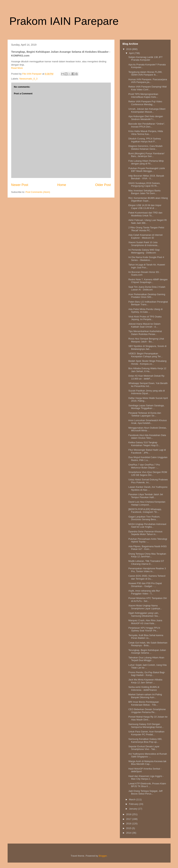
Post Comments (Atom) (38, 192)
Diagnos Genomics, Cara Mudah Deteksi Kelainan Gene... (145, 147)
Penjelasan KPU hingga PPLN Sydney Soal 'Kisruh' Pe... (144, 629)
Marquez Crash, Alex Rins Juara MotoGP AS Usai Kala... (145, 622)
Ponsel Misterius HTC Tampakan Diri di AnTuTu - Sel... (148, 600)
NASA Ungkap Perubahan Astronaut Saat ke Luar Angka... (147, 526)
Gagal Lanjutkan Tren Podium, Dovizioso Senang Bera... (144, 518)
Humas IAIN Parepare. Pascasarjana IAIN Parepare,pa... (148, 81)
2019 (129, 49)
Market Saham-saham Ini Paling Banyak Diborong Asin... (145, 696)
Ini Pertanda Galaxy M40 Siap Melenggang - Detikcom (144, 251)
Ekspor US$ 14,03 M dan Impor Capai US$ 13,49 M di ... (145, 207)
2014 (129, 833)
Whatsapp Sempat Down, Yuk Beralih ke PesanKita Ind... (148, 385)
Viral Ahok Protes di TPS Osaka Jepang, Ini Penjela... (145, 318)
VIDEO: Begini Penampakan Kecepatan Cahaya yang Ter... (145, 355)
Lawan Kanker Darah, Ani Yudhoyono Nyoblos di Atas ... (148, 488)
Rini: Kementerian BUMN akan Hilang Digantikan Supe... (148, 199)
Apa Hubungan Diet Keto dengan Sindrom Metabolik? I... (146, 118)
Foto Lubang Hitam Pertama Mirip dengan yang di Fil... (146, 162)
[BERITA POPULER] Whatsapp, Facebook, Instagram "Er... (145, 511)
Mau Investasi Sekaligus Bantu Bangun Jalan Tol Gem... (145, 192)
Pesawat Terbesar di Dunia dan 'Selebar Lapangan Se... (145, 414)
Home (62, 185)
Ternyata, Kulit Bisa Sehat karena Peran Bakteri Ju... (146, 637)
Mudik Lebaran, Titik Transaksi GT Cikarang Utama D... (146, 562)
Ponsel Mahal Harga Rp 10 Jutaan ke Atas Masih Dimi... (148, 718)
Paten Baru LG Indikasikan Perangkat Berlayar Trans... (148, 303)
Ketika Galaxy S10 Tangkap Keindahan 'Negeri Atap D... (144, 444)
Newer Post (20, 185)
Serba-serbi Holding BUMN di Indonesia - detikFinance (144, 688)
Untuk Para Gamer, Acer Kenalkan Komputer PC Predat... (146, 733)
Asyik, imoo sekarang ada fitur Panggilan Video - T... (144, 592)
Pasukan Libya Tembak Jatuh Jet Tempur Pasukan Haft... (146, 496)
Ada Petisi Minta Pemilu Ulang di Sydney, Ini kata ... (145, 311)
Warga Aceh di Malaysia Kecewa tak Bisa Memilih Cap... (147, 763)
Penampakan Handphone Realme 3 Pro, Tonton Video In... (147, 570)
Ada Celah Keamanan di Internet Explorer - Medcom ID (145, 236)
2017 (129, 819)
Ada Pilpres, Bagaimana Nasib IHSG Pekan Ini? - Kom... (148, 548)
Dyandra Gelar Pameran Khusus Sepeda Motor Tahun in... (145, 533)
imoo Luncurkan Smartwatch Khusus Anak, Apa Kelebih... (148, 422)
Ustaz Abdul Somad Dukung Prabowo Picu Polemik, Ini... (148, 481)
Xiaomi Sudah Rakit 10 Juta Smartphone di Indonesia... (144, 244)
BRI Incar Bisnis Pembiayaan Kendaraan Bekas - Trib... (144, 703)
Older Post (103, 185)
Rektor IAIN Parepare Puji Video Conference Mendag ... (145, 103)
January (133, 809)
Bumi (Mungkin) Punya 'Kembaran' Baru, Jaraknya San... (146, 155)
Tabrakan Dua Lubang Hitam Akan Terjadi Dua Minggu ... (146, 659)
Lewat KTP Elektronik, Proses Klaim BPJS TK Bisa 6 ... (147, 785)
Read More (17, 68)
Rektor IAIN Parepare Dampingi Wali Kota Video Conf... (147, 88)
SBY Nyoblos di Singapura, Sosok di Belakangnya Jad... (147, 348)
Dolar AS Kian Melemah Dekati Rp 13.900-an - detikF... (146, 377)
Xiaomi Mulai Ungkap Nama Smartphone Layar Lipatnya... (145, 607)
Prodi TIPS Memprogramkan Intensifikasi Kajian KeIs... (143, 96)
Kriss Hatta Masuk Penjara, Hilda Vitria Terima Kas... (146, 133)
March (133, 799)
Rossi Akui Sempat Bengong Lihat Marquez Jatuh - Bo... (146, 340)
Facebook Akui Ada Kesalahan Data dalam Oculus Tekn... (147, 437)
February (134, 804)
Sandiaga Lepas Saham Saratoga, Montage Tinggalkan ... (146, 407)
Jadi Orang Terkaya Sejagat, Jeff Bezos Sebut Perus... (145, 792)
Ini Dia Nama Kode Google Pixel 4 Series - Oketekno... (146, 259)
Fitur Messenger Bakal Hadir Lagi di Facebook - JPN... (147, 451)
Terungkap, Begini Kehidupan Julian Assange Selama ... (147, 652)
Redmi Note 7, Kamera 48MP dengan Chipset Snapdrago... (148, 281)
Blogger (103, 856)
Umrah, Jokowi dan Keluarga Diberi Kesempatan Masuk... (147, 110)
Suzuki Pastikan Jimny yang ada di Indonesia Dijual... (147, 392)
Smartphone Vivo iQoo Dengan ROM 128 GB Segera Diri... (148, 474)
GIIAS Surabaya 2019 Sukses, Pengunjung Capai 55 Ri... (144, 185)
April (132, 53)
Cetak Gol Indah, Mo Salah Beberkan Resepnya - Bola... (148, 644)
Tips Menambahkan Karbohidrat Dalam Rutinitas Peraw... (145, 333)
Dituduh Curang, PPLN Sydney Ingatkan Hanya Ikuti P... (145, 140)
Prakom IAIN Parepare (64, 21)
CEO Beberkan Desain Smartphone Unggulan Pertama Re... (147, 711)
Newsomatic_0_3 (28, 79)
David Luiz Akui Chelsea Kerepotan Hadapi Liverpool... (147, 503)
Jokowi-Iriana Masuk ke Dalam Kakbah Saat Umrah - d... (144, 325)
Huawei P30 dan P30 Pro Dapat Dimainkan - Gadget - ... (145, 585)
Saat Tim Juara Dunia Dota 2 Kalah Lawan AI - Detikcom (147, 288)
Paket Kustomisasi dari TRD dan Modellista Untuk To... (145, 214)
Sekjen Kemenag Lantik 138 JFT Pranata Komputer (145, 59)
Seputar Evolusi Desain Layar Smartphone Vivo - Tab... (144, 748)
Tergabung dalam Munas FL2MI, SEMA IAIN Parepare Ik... (145, 73)
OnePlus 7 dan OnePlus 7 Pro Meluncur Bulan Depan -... (144, 466)
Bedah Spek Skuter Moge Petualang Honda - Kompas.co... (147, 362)
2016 (129, 824)
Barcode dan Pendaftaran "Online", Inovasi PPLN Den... (147, 125)
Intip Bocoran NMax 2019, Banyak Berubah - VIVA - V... (146, 177)
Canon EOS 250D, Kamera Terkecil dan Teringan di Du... (147, 577)
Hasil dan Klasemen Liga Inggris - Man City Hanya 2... (146, 778)
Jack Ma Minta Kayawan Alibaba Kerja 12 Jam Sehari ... (145, 681)
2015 (129, 828)
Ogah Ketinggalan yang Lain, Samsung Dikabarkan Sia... (144, 614)
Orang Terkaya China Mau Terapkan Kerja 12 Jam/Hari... (147, 555)
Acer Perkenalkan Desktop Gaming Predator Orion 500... (147, 296)
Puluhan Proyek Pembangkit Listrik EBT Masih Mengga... (147, 170)
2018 (129, 814)
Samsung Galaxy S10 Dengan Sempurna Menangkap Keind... (146, 726)
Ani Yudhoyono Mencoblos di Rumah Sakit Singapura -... (148, 755)
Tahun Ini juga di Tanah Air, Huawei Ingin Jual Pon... (147, 266)
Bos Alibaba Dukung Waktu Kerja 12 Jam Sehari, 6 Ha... (147, 370)
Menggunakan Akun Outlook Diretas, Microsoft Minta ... (148, 429)
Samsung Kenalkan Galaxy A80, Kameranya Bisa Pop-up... (145, 740)
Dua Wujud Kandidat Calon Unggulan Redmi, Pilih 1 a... (148, 459)
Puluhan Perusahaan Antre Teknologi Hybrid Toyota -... (148, 540)
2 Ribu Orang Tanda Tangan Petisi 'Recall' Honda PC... (146, 229)
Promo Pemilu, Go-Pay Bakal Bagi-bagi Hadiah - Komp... (147, 674)
